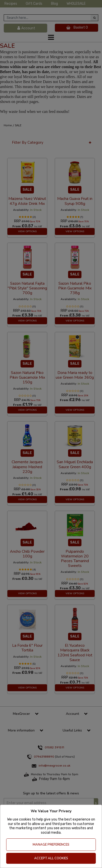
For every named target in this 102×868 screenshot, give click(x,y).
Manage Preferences (51, 845)
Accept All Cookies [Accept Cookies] (51, 858)
